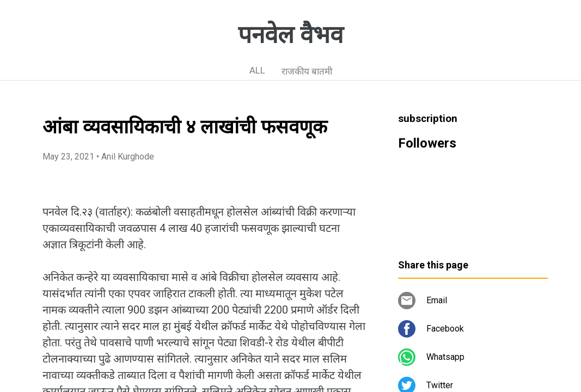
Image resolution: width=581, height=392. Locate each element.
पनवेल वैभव (290, 35)
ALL (257, 70)
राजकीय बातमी (307, 71)
